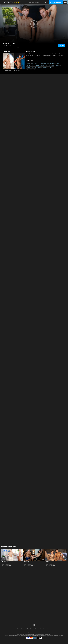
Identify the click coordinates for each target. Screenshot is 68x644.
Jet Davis (29, 563)
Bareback (58, 65)
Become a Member (56, 2)
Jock (42, 63)
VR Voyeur (26, 562)
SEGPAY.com (43, 636)
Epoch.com (10, 636)
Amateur (29, 63)
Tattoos (42, 65)
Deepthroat (34, 67)
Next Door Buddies (6, 565)
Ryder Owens (4, 563)
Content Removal (61, 636)
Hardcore (34, 63)
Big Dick (29, 65)
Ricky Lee (9, 563)
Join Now (61, 45)
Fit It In (48, 562)
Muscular (38, 65)
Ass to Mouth (52, 65)
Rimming (51, 67)
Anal (46, 65)
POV (38, 63)
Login (65, 2)
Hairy (33, 65)
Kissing (39, 67)
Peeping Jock (5, 562)
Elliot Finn (17, 70)
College (57, 63)
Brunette (52, 63)
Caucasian (47, 63)
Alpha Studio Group (31, 69)
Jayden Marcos (53, 563)
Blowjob (29, 67)
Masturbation (45, 67)
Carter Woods (7, 70)
